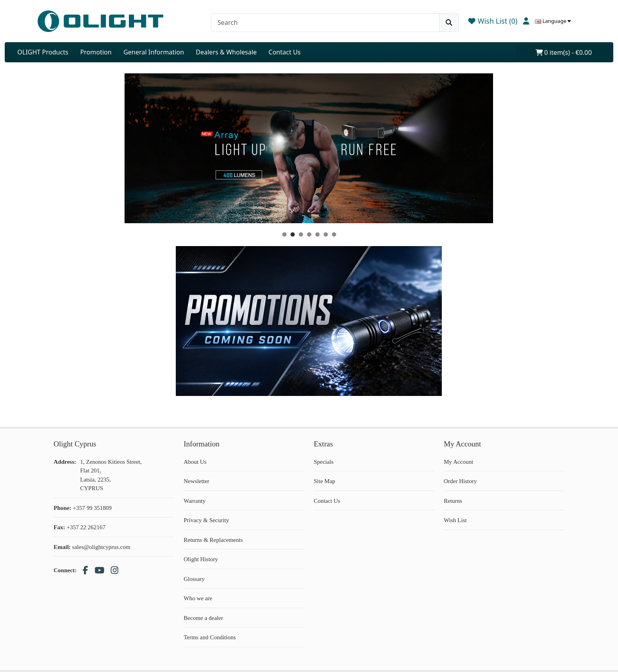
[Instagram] (114, 570)
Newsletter (196, 481)
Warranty (195, 501)
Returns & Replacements (213, 540)
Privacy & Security (206, 520)
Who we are (198, 598)
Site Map (325, 481)
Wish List (455, 520)
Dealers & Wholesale (226, 52)
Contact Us (284, 52)
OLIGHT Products (43, 52)
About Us (195, 462)
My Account (459, 462)
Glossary (194, 579)
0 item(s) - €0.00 (564, 52)
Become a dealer (203, 618)
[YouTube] (100, 570)
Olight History (201, 559)
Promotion (96, 52)
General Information (154, 52)
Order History (460, 481)
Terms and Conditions (210, 637)
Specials (324, 462)
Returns (453, 501)
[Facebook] (86, 570)
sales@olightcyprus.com (101, 547)
